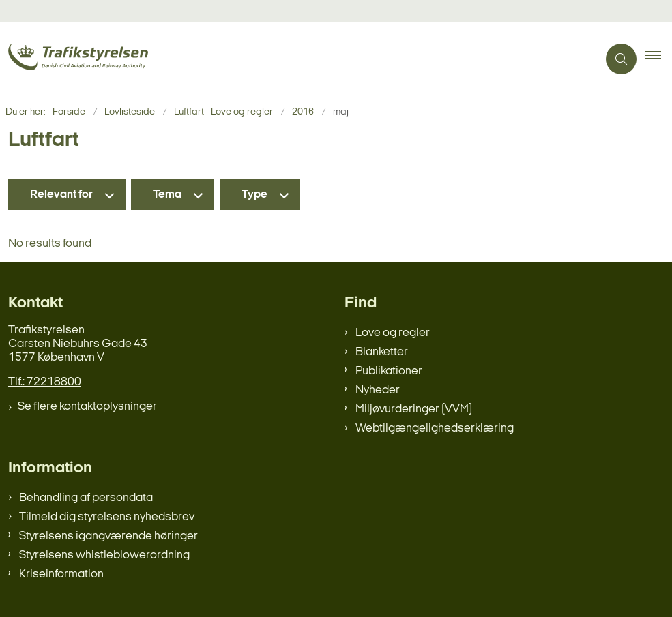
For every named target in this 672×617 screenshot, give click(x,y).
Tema (167, 195)
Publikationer (389, 371)
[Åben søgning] (621, 59)
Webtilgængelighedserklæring (435, 428)
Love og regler (393, 333)
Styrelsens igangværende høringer (108, 536)
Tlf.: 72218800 (45, 382)
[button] (658, 59)
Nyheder (378, 390)
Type (254, 195)
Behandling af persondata (86, 498)
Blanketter (382, 352)
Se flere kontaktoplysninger (87, 407)
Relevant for (61, 195)
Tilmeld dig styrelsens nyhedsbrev (107, 517)
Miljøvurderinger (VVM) (414, 409)
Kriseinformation (61, 574)
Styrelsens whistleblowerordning (104, 555)
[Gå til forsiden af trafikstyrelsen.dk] (293, 59)
